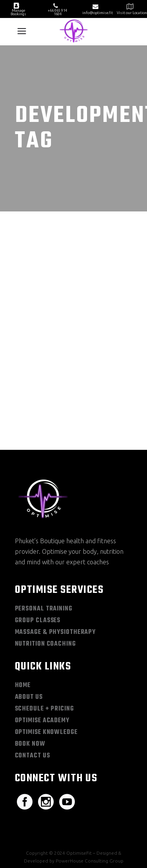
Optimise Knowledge (46, 684)
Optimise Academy (42, 673)
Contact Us (33, 708)
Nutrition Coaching (45, 596)
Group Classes (38, 573)
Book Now (30, 696)
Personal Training (44, 561)
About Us (29, 649)
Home (23, 637)
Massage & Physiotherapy (55, 584)
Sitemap (28, 826)
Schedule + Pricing (44, 661)
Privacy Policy (61, 826)
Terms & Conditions (106, 826)
